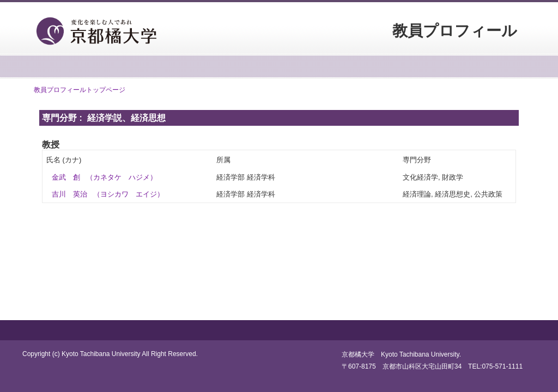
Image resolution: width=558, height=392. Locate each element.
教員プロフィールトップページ (80, 90)
